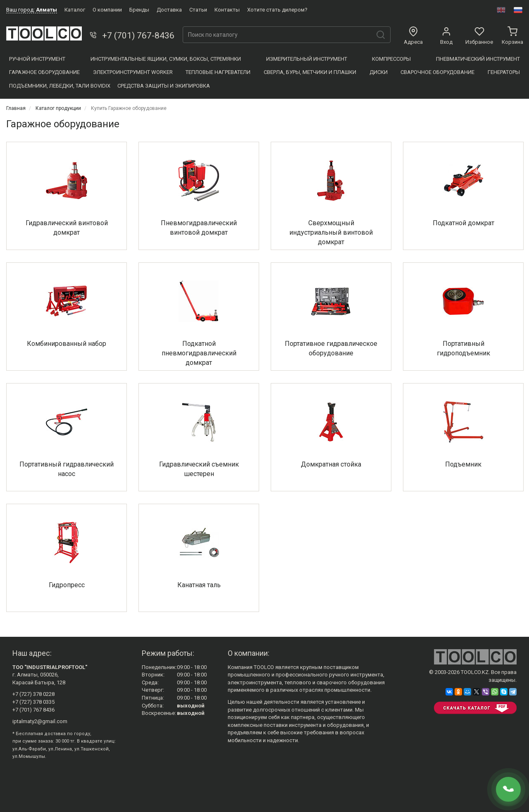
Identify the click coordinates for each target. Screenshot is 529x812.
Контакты (227, 10)
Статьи (198, 10)
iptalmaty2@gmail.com (40, 721)
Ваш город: (32, 10)
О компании (107, 10)
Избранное (479, 36)
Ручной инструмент (37, 59)
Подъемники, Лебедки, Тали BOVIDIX (60, 86)
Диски (379, 72)
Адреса (413, 36)
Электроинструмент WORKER (133, 72)
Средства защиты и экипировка (164, 86)
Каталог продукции (58, 108)
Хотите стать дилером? (277, 10)
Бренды (139, 10)
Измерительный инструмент (307, 59)
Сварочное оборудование (437, 72)
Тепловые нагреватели (218, 72)
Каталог (75, 10)
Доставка (169, 10)
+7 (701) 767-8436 (131, 36)
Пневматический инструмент (478, 59)
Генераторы (504, 72)
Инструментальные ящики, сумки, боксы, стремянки (166, 59)
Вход (446, 36)
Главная (16, 108)
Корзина (512, 36)
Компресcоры (391, 59)
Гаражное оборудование (44, 72)
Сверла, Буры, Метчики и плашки (310, 72)
